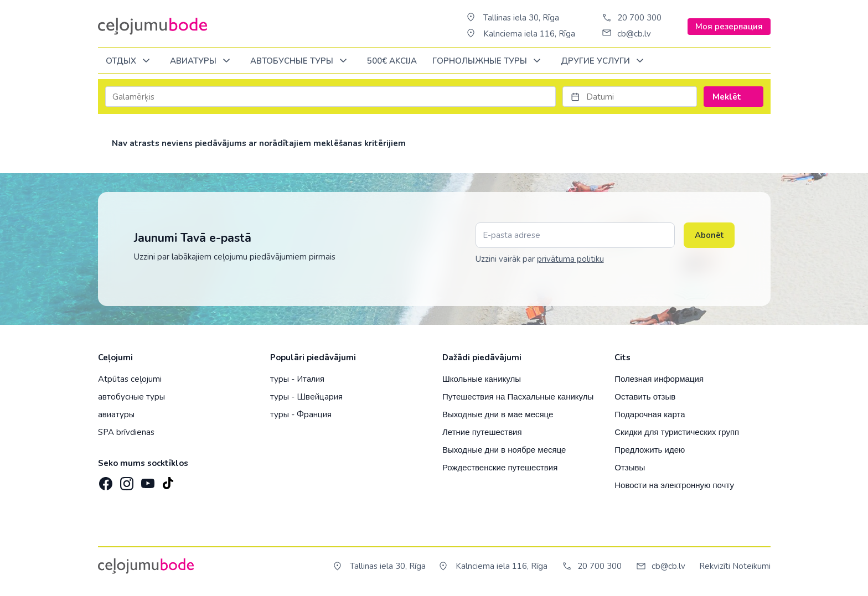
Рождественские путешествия (500, 467)
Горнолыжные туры (489, 61)
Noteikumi (751, 566)
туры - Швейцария (306, 397)
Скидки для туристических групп (677, 432)
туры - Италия (297, 379)
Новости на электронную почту (674, 485)
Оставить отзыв (645, 397)
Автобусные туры (301, 61)
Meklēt (733, 97)
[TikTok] (168, 480)
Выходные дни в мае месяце (498, 414)
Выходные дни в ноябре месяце (504, 450)
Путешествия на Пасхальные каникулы (518, 397)
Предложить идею (650, 450)
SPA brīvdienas (126, 432)
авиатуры (116, 414)
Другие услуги (604, 61)
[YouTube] (147, 480)
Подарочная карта (650, 414)
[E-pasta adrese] (575, 235)
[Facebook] (105, 480)
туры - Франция (301, 414)
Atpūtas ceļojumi (130, 379)
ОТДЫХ (130, 61)
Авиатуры (202, 61)
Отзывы (630, 467)
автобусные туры (131, 397)
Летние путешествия (482, 432)
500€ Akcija (392, 61)
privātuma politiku (570, 259)
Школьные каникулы (482, 379)
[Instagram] (126, 480)
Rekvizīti (715, 566)
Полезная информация (659, 379)
